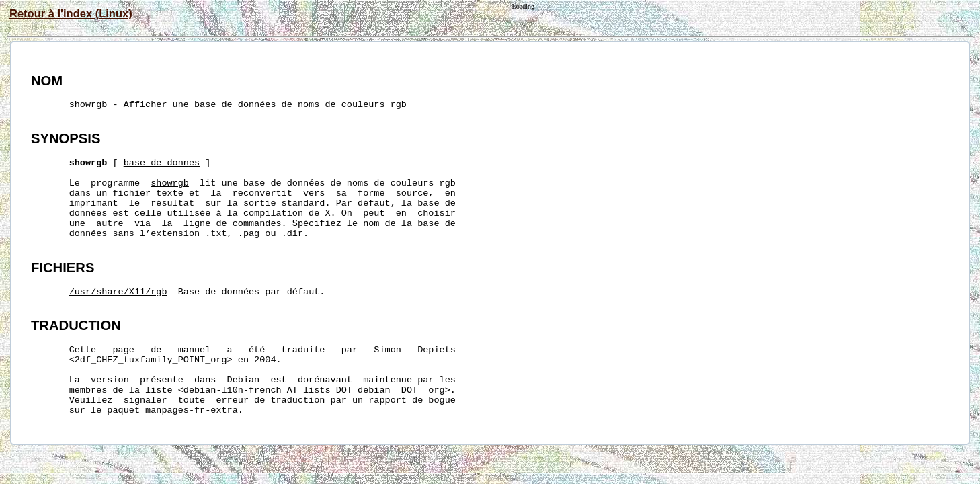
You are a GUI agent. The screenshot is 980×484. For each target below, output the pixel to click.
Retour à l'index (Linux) (71, 13)
